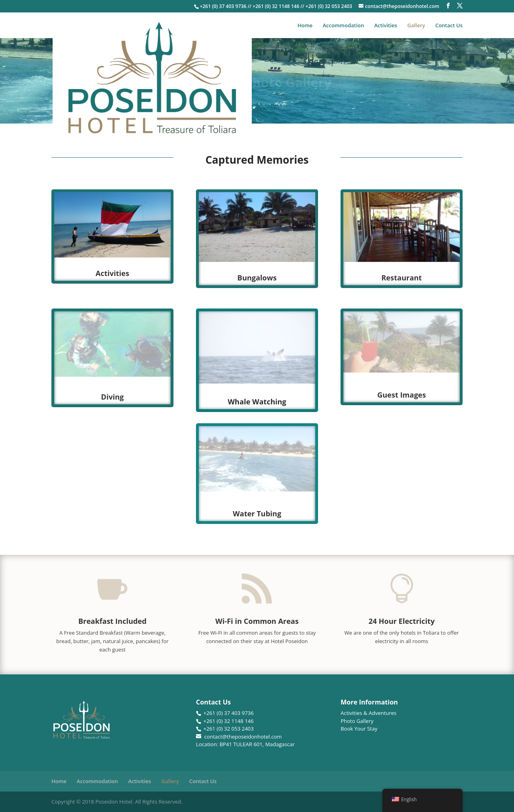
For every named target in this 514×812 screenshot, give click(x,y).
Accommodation (344, 26)
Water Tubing (257, 514)
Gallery (416, 26)
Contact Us (449, 26)
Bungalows (257, 278)
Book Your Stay (359, 729)
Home (305, 26)
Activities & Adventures (368, 713)
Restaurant (402, 278)
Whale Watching (257, 402)
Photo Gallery (357, 721)
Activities (386, 26)
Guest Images (401, 395)
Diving (113, 397)
